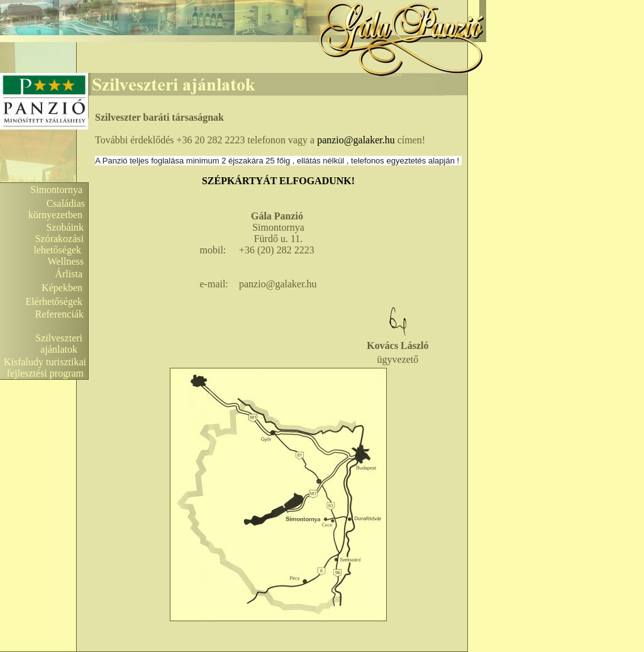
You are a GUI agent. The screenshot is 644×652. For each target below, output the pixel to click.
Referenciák (59, 314)
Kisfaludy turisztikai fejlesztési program (46, 367)
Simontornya (56, 190)
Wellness (66, 261)
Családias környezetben (58, 209)
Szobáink (65, 227)
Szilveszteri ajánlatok (61, 344)
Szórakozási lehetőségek (61, 244)
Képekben (62, 288)
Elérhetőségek (54, 301)
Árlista (69, 274)
